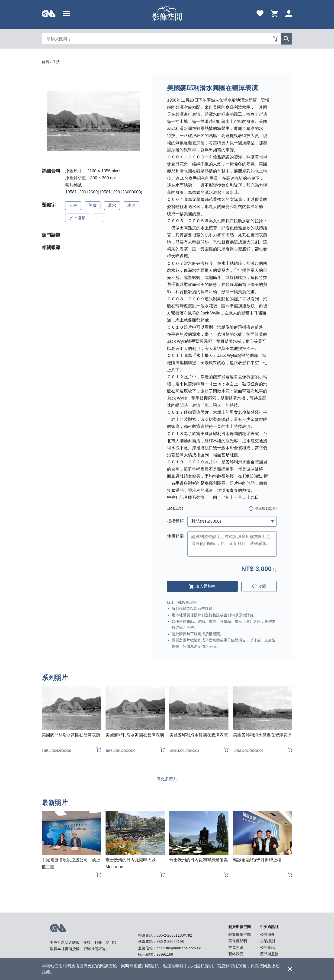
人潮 (73, 205)
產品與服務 (269, 954)
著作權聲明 (238, 941)
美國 (93, 205)
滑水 (112, 205)
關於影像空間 (240, 934)
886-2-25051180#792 (174, 935)
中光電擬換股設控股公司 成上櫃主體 (71, 863)
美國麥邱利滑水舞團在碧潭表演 (71, 735)
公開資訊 (267, 947)
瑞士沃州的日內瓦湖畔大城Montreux (131, 863)
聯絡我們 (236, 954)
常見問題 (236, 947)
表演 (132, 205)
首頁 (45, 62)
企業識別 (267, 941)
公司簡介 (267, 934)
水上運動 (77, 218)
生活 (56, 62)
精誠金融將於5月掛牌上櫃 (257, 860)
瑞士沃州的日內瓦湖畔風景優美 (199, 860)
